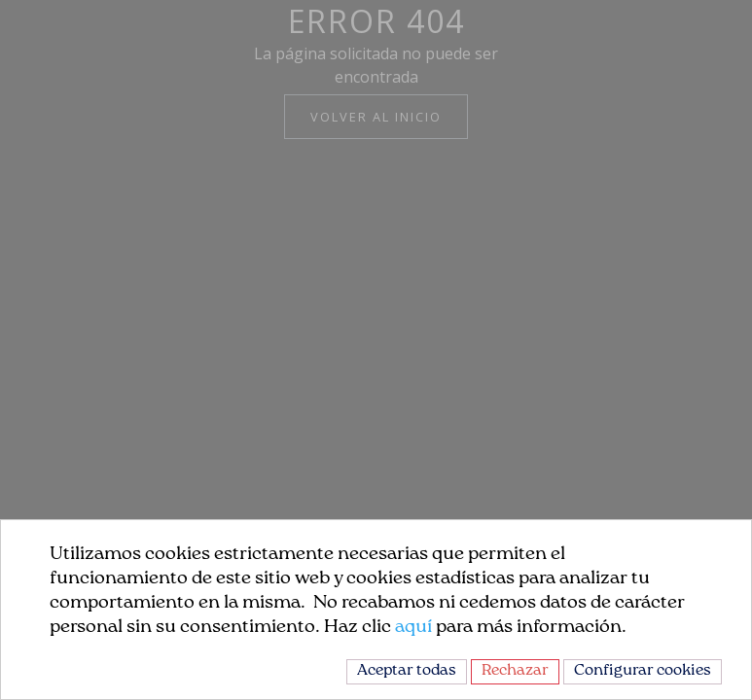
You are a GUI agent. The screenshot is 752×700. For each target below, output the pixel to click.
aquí (413, 628)
